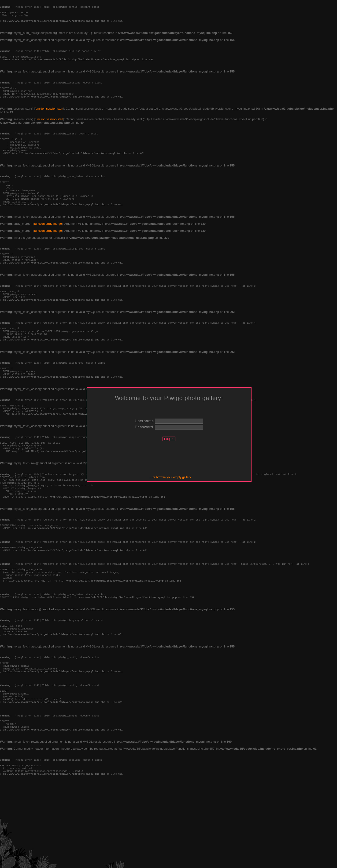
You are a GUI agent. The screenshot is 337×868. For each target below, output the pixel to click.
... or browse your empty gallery (170, 477)
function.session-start (49, 120)
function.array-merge (48, 247)
